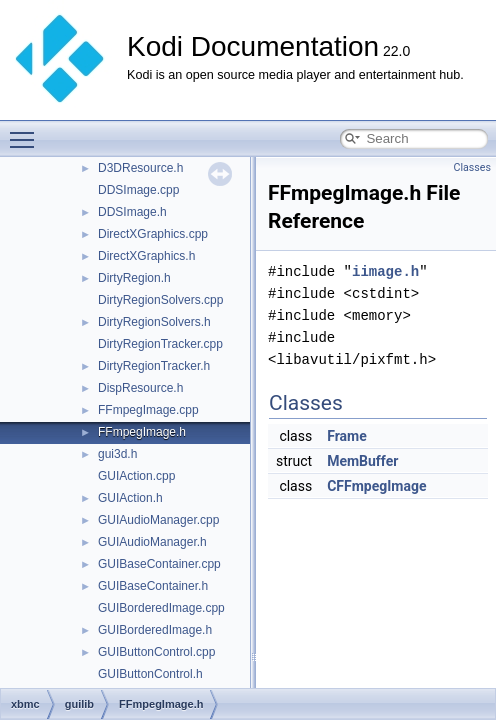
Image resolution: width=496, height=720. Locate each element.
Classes (472, 167)
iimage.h (385, 271)
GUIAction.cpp (136, 476)
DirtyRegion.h (134, 278)
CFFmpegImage (376, 486)
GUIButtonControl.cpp (156, 652)
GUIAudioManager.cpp (158, 520)
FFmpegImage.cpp (148, 410)
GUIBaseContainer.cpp (159, 564)
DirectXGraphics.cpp (153, 234)
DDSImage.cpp (138, 190)
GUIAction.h (130, 498)
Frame (347, 436)
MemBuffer (362, 461)
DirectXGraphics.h (146, 256)
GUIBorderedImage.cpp (161, 608)
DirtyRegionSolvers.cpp (160, 300)
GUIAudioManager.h (152, 542)
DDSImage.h (132, 212)
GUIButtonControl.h (150, 674)
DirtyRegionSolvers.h (154, 322)
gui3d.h (117, 454)
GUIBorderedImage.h (155, 630)
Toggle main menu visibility (27, 131)
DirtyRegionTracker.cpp (160, 344)
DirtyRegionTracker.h (154, 366)
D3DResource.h (140, 168)
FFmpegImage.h (142, 432)
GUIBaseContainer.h (153, 586)
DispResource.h (140, 388)
